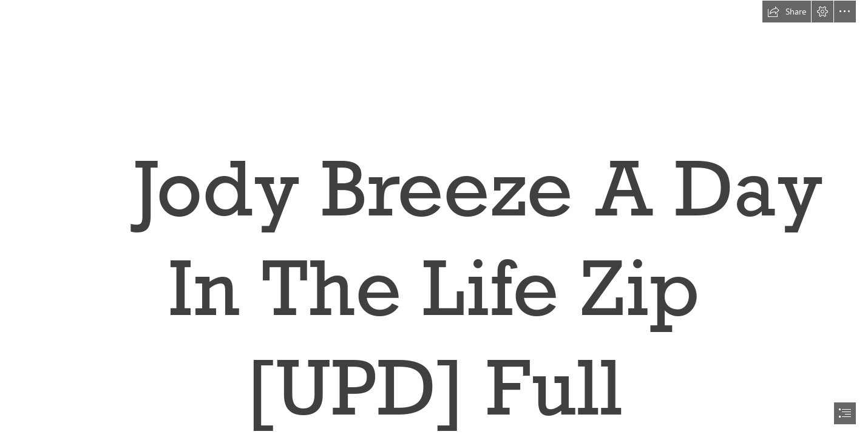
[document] (434, 218)
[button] (787, 12)
